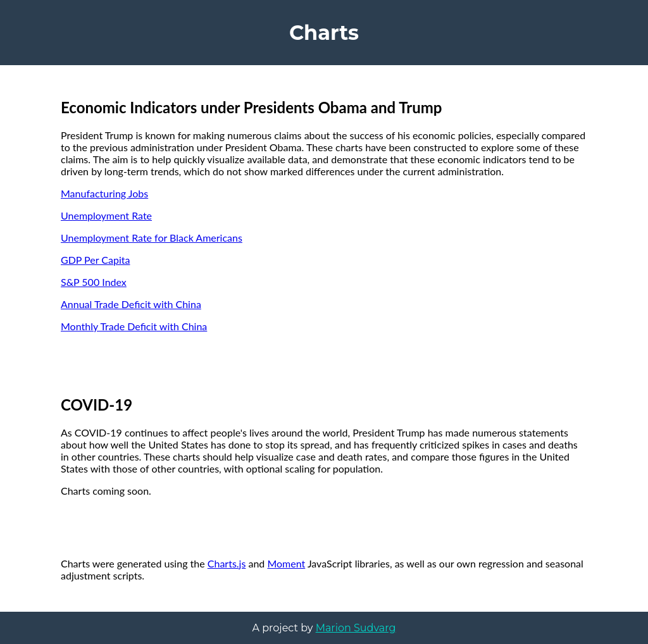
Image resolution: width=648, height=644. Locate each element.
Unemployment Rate (106, 215)
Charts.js (227, 563)
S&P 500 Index (94, 282)
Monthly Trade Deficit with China (134, 326)
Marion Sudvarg (356, 628)
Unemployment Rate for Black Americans (152, 238)
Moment (286, 563)
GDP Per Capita (95, 260)
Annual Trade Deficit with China (131, 304)
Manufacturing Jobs (104, 193)
